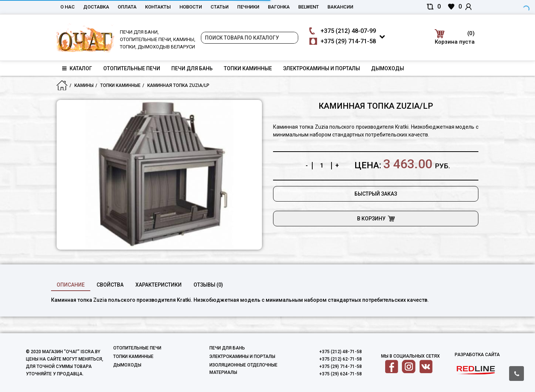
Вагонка (279, 7)
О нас (68, 7)
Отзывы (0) (208, 285)
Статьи (220, 7)
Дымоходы (388, 68)
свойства (110, 285)
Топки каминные (248, 68)
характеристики (159, 285)
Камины (84, 85)
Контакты (158, 7)
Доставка (96, 7)
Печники (248, 7)
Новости (191, 7)
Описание (71, 285)
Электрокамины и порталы (322, 68)
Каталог (77, 68)
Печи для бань (192, 68)
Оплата (127, 7)
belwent (309, 7)
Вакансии (340, 7)
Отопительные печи (132, 68)
